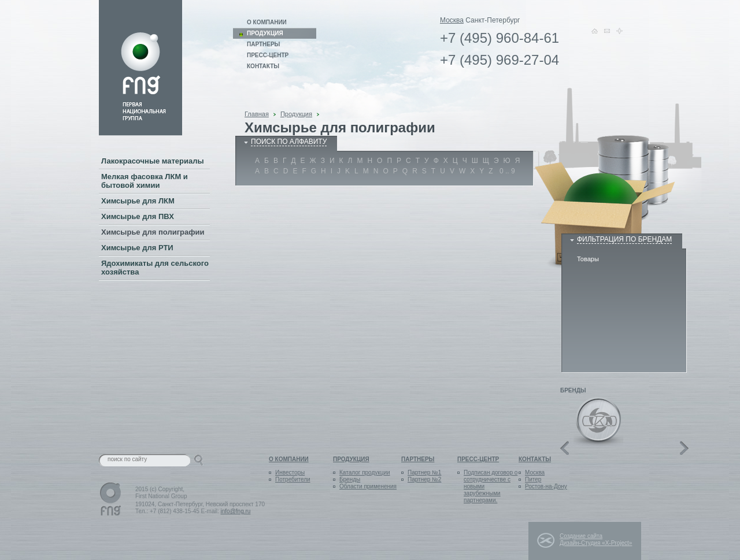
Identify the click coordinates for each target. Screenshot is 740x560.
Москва (452, 20)
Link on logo (140, 68)
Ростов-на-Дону (546, 486)
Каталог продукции (365, 472)
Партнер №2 (424, 479)
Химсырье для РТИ (137, 248)
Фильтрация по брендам (624, 239)
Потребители (293, 479)
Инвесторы (290, 472)
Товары (588, 259)
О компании (267, 22)
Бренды (350, 479)
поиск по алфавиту (289, 142)
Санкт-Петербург (493, 20)
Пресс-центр (268, 55)
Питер (533, 479)
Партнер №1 (424, 472)
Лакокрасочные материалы (153, 161)
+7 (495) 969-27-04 (499, 60)
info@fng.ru (236, 511)
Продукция (296, 114)
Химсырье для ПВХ (138, 216)
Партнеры (263, 44)
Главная (257, 114)
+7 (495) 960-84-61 (499, 38)
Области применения (368, 486)
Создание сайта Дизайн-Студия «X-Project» (596, 539)
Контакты (263, 66)
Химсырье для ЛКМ (138, 201)
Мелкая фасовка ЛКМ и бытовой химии (145, 181)
